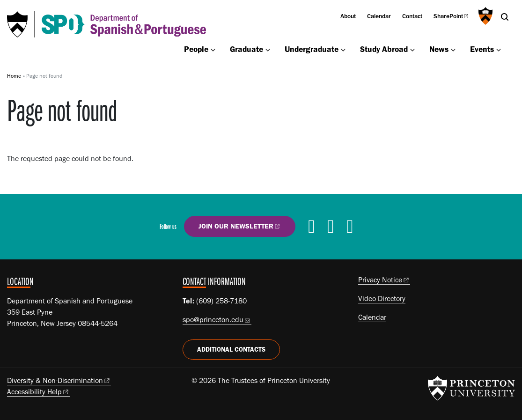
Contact (412, 16)
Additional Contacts (231, 350)
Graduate (246, 49)
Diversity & (59, 380)
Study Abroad (384, 49)
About (348, 16)
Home (14, 76)
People (196, 49)
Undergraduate (312, 49)
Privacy (384, 280)
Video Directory (382, 298)
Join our (240, 226)
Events (482, 49)
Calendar (379, 16)
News (439, 49)
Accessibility (38, 392)
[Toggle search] (505, 17)
